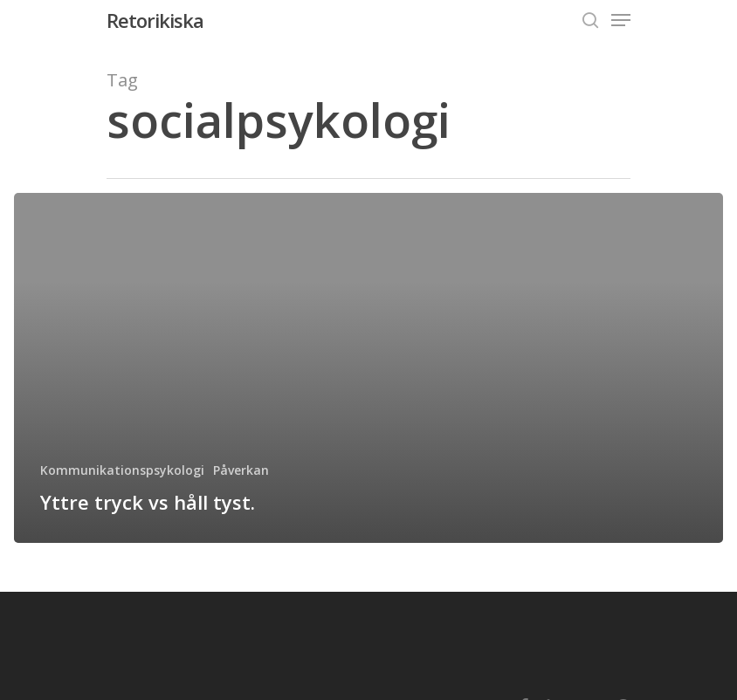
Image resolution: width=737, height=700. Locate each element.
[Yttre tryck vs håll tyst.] (368, 368)
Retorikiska (155, 20)
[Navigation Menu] (621, 20)
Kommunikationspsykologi (122, 470)
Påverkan (241, 470)
